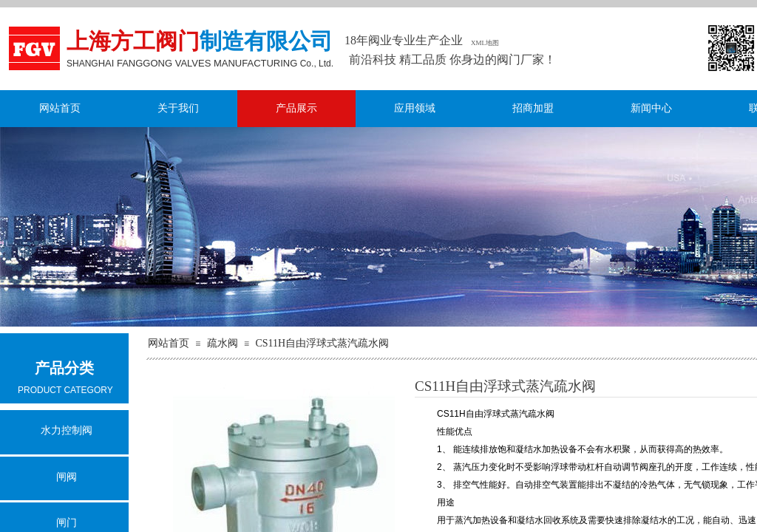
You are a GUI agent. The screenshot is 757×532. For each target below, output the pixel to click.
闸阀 (67, 477)
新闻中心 (651, 108)
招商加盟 (533, 108)
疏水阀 (223, 343)
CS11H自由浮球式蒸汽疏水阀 (322, 343)
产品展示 (296, 108)
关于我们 (178, 108)
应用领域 (415, 108)
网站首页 (60, 108)
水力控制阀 (67, 430)
